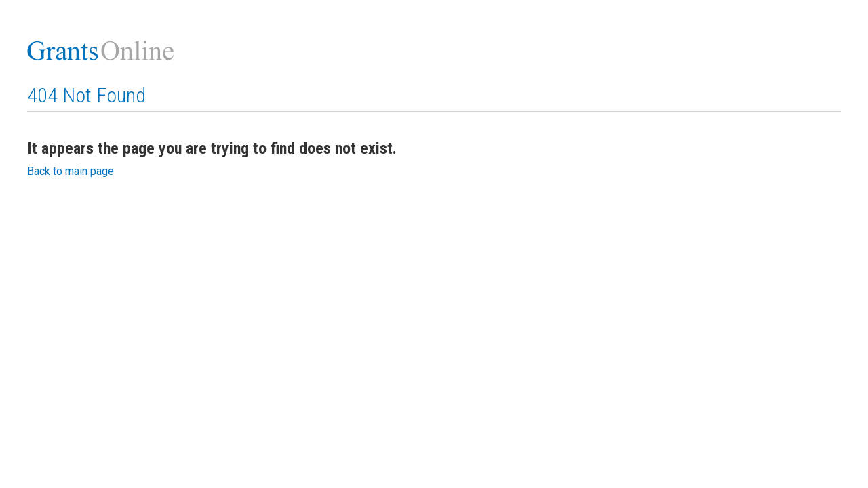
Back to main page (71, 171)
